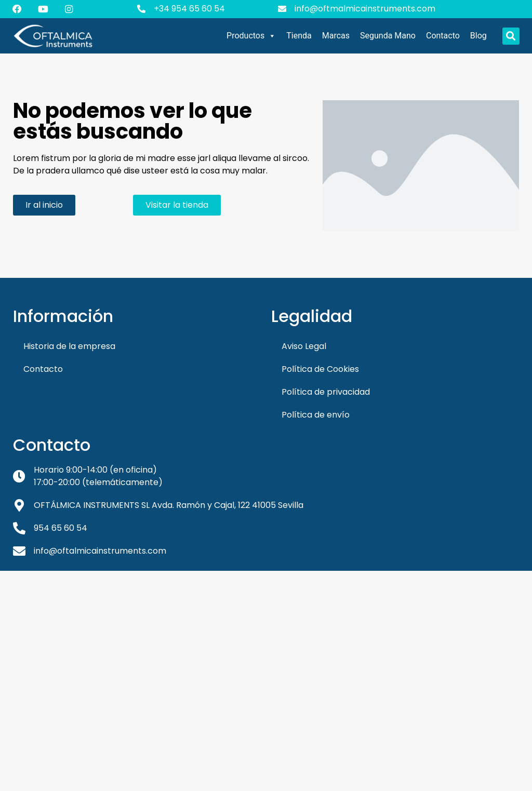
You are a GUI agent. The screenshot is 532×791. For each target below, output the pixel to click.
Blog (478, 36)
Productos (251, 36)
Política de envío (316, 415)
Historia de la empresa (69, 346)
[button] (511, 36)
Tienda (299, 36)
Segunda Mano (388, 36)
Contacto (443, 36)
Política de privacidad (326, 392)
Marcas (336, 36)
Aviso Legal (304, 346)
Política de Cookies (320, 369)
